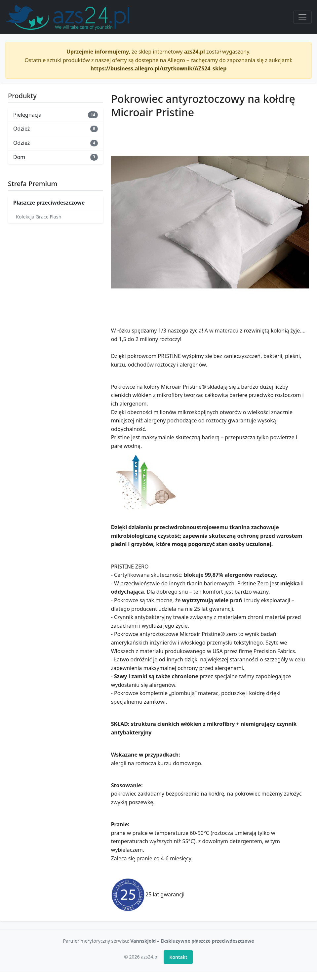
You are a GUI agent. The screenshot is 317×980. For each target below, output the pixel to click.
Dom (56, 157)
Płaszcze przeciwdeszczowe (49, 203)
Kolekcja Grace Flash (39, 217)
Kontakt (178, 957)
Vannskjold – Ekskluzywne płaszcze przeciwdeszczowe (192, 941)
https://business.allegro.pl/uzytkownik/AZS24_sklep (159, 68)
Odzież (56, 129)
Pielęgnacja (56, 115)
